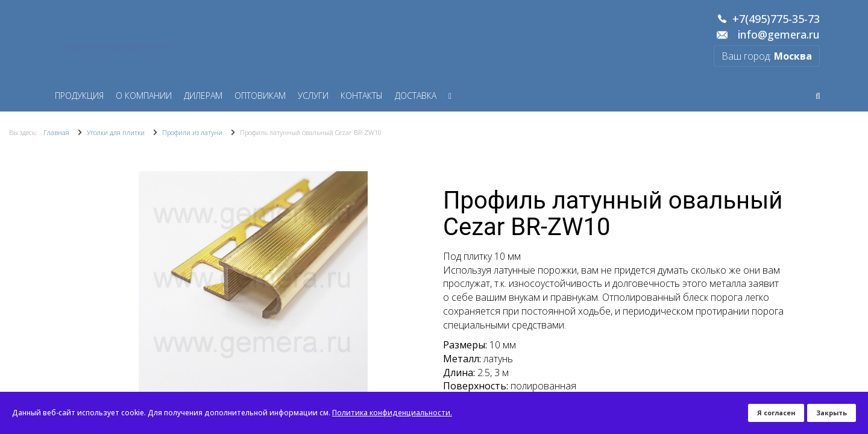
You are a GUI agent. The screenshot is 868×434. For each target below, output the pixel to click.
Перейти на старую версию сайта (116, 46)
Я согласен (776, 413)
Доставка (416, 96)
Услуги (313, 96)
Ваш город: (767, 56)
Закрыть (832, 413)
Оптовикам (260, 96)
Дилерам (203, 96)
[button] (414, 286)
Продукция (79, 96)
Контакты (362, 96)
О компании (144, 96)
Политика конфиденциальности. (392, 413)
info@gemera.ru (779, 35)
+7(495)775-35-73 (776, 19)
